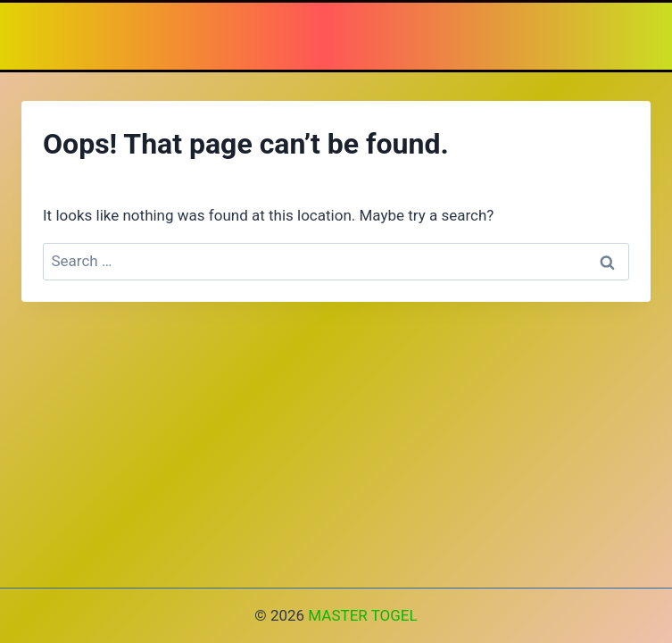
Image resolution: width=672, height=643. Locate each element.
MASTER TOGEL (362, 615)
